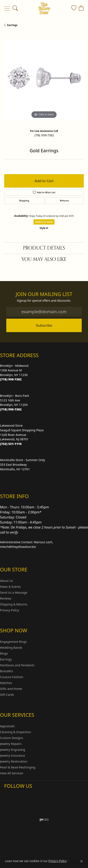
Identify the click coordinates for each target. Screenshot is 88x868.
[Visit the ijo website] (44, 820)
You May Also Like (44, 259)
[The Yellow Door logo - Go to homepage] (44, 8)
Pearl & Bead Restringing (18, 767)
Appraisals (7, 726)
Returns (64, 201)
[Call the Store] (11, 379)
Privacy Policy (10, 610)
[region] (44, 80)
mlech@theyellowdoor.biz (18, 547)
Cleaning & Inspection (16, 732)
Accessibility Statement (44, 849)
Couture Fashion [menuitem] (12, 677)
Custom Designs (12, 738)
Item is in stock (44, 222)
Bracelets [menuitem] (6, 671)
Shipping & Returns (14, 604)
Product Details (44, 248)
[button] (15, 8)
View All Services (12, 773)
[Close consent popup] (82, 861)
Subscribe (44, 325)
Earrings (12, 25)
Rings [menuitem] (4, 653)
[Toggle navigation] (7, 8)
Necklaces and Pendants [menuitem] (17, 665)
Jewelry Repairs (11, 744)
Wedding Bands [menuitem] (11, 648)
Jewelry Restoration (14, 761)
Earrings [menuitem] (6, 659)
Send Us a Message (14, 592)
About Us (6, 581)
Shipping (24, 201)
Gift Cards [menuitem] (7, 695)
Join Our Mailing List (44, 294)
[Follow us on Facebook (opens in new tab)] (18, 794)
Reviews (6, 598)
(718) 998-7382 (44, 135)
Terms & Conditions (65, 841)
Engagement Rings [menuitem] (13, 642)
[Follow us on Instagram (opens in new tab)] (8, 794)
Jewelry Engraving (13, 750)
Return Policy (19, 841)
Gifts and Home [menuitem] (11, 689)
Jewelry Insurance (12, 756)
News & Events (10, 587)
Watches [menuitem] (6, 683)
